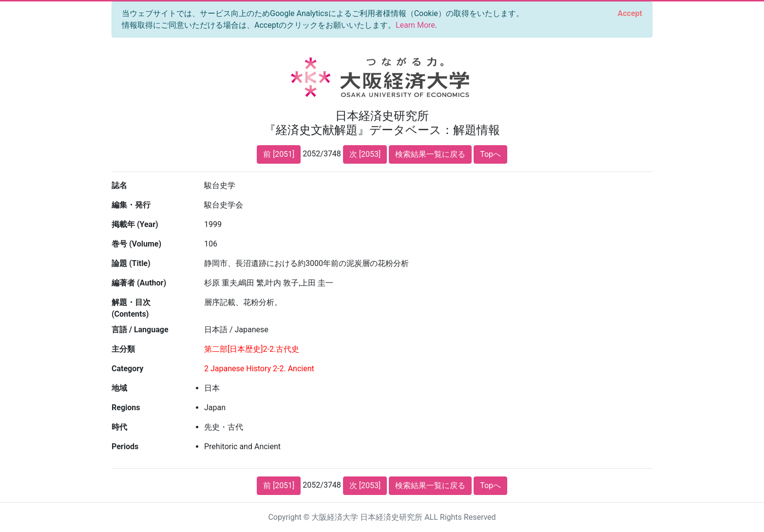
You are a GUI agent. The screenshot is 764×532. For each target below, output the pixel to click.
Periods (125, 446)
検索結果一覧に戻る (430, 154)
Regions (126, 408)
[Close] (630, 14)
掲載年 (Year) (135, 224)
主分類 (123, 349)
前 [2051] (279, 154)
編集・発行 (131, 205)
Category (127, 369)
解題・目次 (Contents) (131, 308)
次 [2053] (365, 154)
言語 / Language (140, 330)
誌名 (119, 185)
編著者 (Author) (139, 283)
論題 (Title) (131, 263)
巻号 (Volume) (136, 244)
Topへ (490, 154)
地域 (119, 388)
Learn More (415, 25)
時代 (119, 427)
